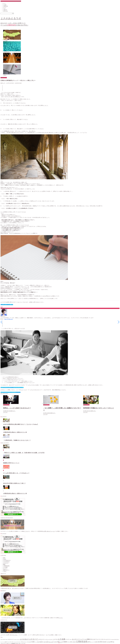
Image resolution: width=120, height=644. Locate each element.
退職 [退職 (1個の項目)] (113, 642)
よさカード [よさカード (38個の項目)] (34, 639)
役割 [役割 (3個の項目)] (71, 642)
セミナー (5, 7)
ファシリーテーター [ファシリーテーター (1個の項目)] (17, 642)
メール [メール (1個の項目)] (36, 642)
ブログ (4, 9)
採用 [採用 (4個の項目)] (89, 642)
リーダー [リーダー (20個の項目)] (40, 642)
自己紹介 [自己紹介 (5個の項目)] (105, 642)
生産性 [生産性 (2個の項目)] (96, 642)
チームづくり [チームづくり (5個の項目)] (107, 639)
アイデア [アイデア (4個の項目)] (67, 639)
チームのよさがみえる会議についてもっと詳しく (12, 387)
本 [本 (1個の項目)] (94, 642)
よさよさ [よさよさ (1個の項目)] (18, 639)
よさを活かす (6, 562)
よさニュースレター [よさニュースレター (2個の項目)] (49, 639)
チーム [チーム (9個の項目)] (80, 639)
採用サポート (4, 78)
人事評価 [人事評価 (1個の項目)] (55, 642)
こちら (26, 531)
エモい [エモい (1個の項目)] (71, 639)
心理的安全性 (6, 6)
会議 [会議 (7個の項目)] (58, 642)
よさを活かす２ (7, 560)
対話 (4, 558)
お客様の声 (5, 10)
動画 (4, 564)
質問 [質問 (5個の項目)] (111, 642)
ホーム (4, 4)
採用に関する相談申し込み (7, 305)
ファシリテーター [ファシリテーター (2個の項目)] (10, 642)
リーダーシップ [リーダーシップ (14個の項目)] (49, 642)
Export (5, 559)
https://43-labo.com (9, 319)
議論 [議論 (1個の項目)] (109, 642)
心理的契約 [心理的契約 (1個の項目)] (74, 642)
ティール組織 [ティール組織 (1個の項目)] (4, 642)
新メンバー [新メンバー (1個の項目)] (92, 642)
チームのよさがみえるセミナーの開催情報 (11, 392)
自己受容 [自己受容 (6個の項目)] (100, 642)
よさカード (6, 563)
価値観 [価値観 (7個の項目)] (65, 642)
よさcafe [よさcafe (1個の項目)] (15, 639)
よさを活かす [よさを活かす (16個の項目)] (24, 639)
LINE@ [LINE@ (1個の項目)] (4, 639)
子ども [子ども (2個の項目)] (69, 642)
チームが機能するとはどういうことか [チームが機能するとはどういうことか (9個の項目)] (93, 639)
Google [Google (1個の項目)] (2, 639)
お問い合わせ (6, 11)
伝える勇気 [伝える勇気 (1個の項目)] (61, 642)
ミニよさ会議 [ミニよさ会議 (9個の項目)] (31, 642)
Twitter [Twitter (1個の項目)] (6, 639)
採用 (2, 307)
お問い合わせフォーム (49, 531)
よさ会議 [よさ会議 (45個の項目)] (61, 639)
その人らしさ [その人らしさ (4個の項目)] (11, 639)
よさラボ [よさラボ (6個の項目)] (55, 639)
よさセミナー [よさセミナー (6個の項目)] (42, 639)
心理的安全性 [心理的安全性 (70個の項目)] (82, 642)
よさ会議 (5, 5)
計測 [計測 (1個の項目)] (108, 642)
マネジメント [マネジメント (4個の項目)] (24, 642)
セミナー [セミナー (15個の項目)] (75, 639)
